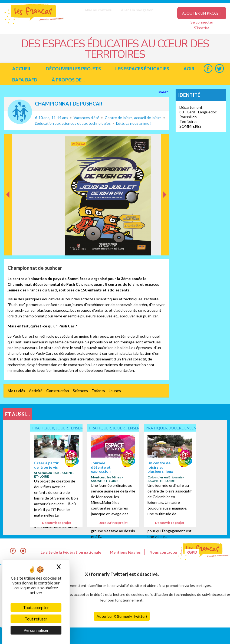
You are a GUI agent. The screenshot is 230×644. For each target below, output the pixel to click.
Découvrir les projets (73, 69)
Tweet (163, 92)
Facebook (208, 69)
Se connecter (202, 22)
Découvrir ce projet (57, 523)
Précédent (8, 247)
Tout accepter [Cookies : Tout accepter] (36, 607)
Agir (189, 69)
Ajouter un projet (202, 13)
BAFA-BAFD (25, 80)
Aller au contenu (98, 10)
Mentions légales (125, 552)
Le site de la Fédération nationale (71, 552)
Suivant (164, 139)
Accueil (22, 69)
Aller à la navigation (137, 10)
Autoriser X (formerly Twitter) (122, 616)
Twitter (219, 69)
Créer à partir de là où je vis (46, 465)
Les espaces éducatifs (142, 69)
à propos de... (68, 80)
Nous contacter (164, 552)
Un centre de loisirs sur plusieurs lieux (160, 467)
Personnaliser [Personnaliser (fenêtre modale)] (36, 630)
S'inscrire (202, 28)
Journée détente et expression (101, 467)
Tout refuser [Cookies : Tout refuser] (36, 619)
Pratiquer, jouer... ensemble (20, 112)
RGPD (192, 552)
